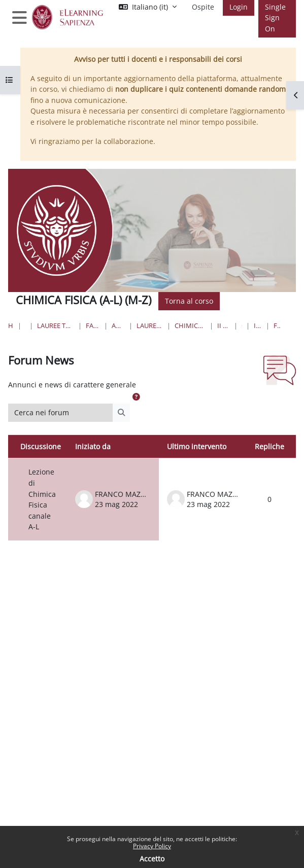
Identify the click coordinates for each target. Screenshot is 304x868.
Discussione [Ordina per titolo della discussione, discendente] (41, 446)
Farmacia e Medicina (93, 325)
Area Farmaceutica (118, 325)
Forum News (277, 325)
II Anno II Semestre (224, 325)
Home (11, 325)
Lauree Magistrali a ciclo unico (150, 325)
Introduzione (258, 325)
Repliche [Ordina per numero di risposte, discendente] (269, 446)
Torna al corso (189, 301)
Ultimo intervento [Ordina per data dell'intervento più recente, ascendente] (197, 446)
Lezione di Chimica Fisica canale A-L (42, 499)
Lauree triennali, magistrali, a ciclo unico (56, 325)
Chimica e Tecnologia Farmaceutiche (190, 325)
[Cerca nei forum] (61, 413)
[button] (136, 397)
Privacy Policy (152, 846)
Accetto (152, 859)
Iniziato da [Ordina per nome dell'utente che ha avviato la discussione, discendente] (93, 446)
